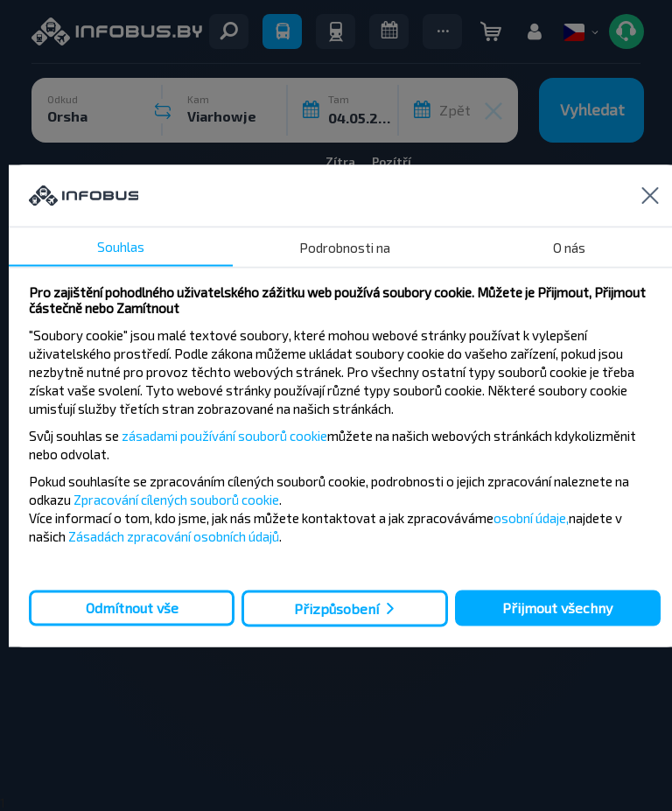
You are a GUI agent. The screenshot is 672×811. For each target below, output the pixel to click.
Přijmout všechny (557, 608)
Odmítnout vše (132, 608)
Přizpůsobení (336, 608)
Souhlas (121, 246)
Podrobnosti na (345, 247)
